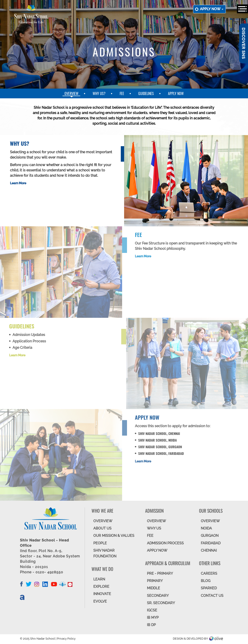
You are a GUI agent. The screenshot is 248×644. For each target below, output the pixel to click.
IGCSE (152, 610)
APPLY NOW (157, 550)
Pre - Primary (160, 573)
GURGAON (210, 536)
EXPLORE (101, 587)
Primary (155, 581)
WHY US (154, 528)
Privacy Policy (66, 639)
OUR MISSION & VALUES (114, 536)
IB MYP (153, 618)
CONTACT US (212, 596)
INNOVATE (102, 594)
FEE (150, 536)
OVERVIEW (103, 521)
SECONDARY (158, 596)
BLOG (206, 581)
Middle (153, 588)
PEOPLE (100, 543)
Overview (71, 93)
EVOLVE (100, 601)
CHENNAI (209, 550)
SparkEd (209, 588)
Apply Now (176, 93)
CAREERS (209, 573)
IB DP (151, 625)
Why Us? (99, 93)
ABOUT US (102, 528)
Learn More (18, 183)
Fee (122, 93)
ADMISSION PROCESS (165, 543)
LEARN (99, 579)
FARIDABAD (211, 543)
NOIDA (206, 528)
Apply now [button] (212, 9)
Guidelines (146, 93)
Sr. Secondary (161, 603)
